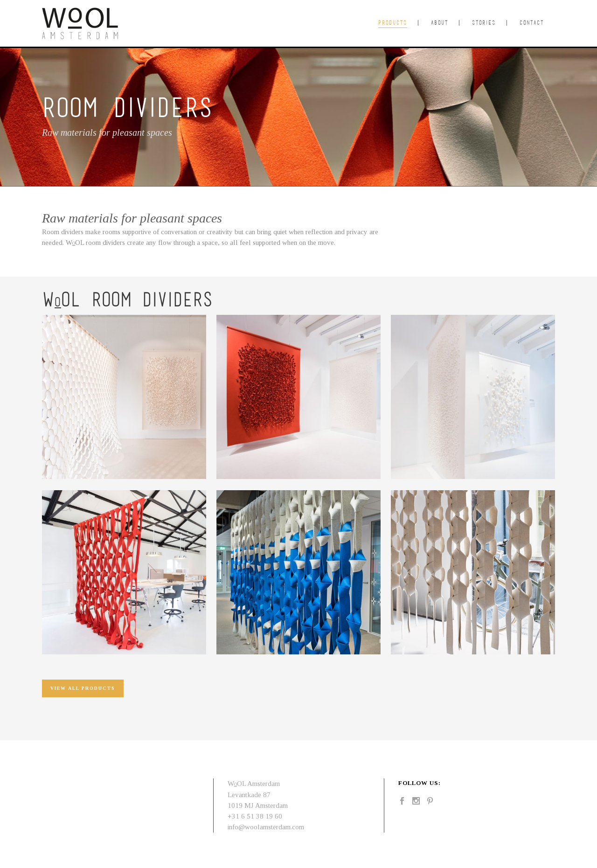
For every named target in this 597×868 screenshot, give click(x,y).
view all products (83, 688)
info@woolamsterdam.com (266, 827)
